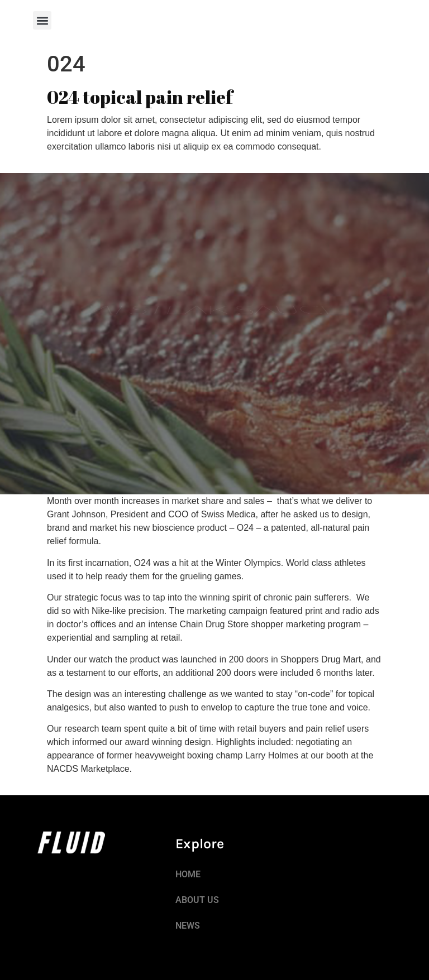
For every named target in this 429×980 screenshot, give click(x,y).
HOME (188, 874)
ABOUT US (197, 900)
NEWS (188, 926)
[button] (42, 20)
